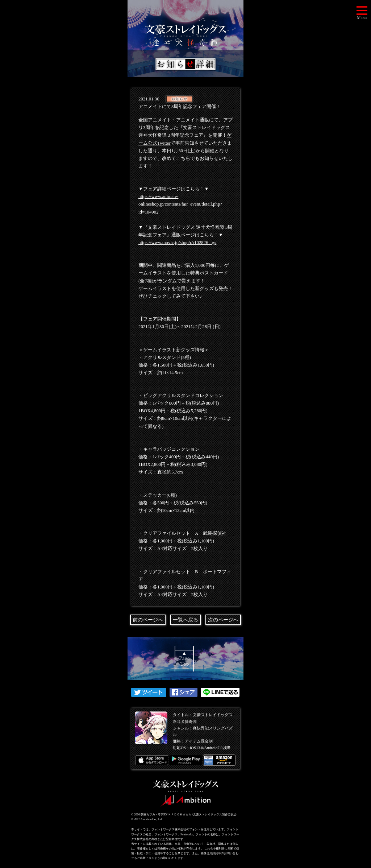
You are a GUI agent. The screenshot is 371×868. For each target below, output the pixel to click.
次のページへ (223, 620)
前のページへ (148, 620)
